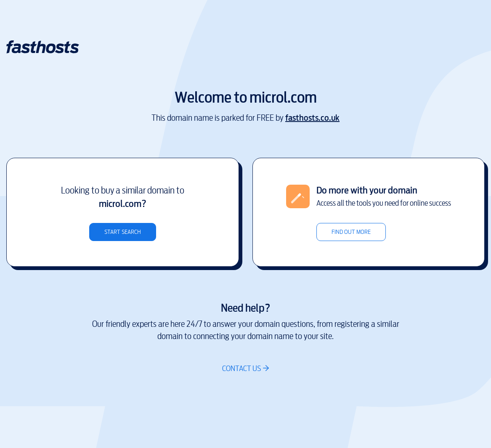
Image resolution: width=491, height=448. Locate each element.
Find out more (351, 232)
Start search (123, 232)
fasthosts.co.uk (312, 118)
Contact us (242, 368)
